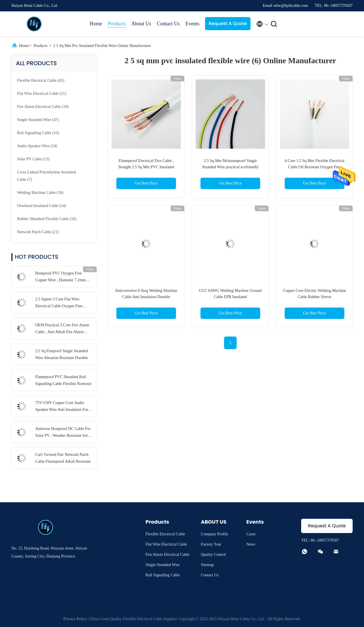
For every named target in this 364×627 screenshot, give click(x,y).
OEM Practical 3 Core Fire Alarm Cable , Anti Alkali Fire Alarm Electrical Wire (62, 329)
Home (96, 24)
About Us (141, 24)
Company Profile (214, 534)
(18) (40, 193)
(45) (41, 80)
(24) (37, 146)
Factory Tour (211, 544)
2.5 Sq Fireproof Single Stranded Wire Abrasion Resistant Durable (62, 354)
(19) (43, 107)
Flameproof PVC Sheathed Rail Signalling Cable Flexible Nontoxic (64, 380)
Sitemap (207, 565)
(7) (46, 176)
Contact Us (168, 24)
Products (117, 24)
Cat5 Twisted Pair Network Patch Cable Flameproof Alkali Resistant (63, 458)
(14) (42, 206)
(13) (33, 159)
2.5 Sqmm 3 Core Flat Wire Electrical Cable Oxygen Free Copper (59, 303)
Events (192, 24)
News (251, 544)
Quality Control (213, 555)
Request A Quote (228, 23)
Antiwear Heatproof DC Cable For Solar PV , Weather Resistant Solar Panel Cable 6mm (63, 433)
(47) (38, 120)
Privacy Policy (75, 619)
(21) (42, 94)
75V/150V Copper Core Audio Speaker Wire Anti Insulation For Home (62, 407)
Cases (251, 534)
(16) (38, 133)
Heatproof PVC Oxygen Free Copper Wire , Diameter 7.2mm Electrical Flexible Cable (60, 277)
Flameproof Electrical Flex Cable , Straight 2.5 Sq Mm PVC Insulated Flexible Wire (146, 167)
